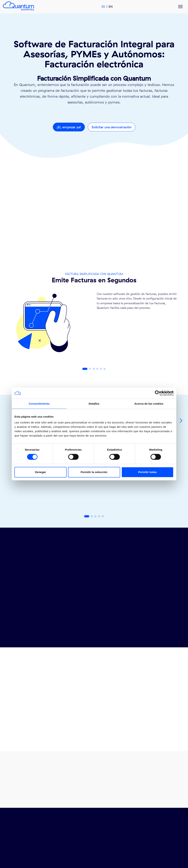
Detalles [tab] (94, 404)
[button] (85, 369)
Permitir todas (147, 472)
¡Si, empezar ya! (69, 127)
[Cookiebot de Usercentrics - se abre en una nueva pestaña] (158, 393)
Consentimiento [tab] (39, 404)
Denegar (40, 472)
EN (111, 7)
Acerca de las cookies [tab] (149, 404)
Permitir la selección (94, 472)
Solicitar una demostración (112, 127)
